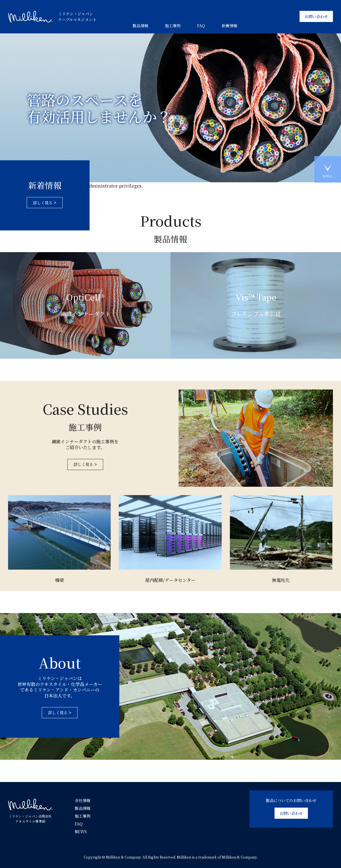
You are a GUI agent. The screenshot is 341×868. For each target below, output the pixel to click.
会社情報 (83, 800)
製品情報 (140, 26)
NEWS (81, 832)
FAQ (201, 26)
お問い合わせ (316, 16)
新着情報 (229, 26)
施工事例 (173, 26)
